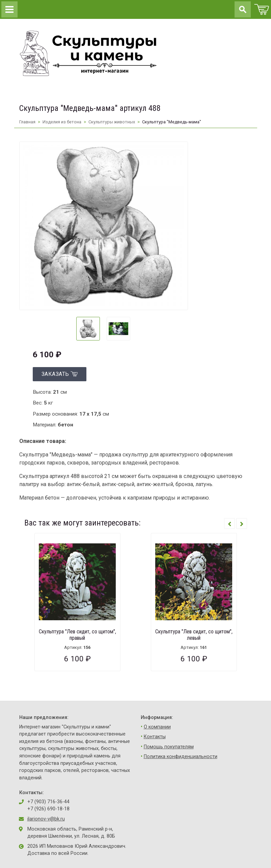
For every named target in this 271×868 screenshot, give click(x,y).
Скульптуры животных (112, 122)
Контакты (155, 737)
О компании (157, 727)
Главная (27, 122)
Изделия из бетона (62, 122)
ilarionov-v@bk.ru (46, 819)
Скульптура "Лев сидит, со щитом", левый (194, 635)
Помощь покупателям (169, 747)
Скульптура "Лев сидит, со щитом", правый (77, 635)
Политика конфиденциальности (181, 757)
